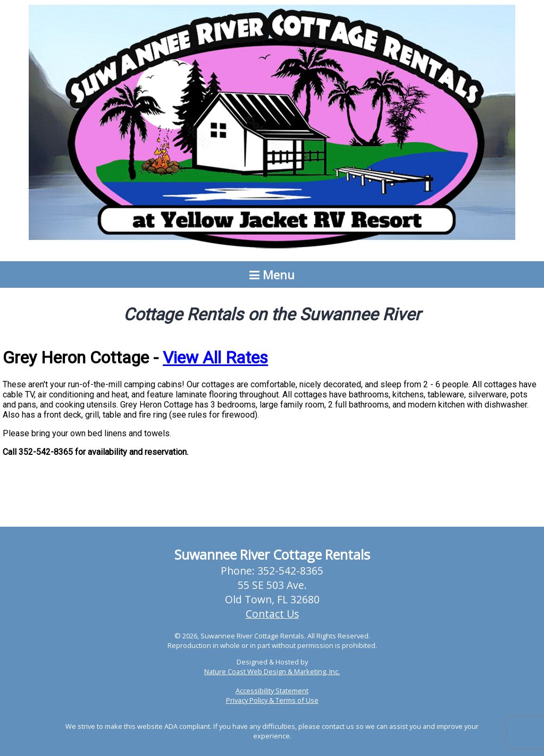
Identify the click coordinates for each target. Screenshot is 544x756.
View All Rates (215, 358)
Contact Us (272, 614)
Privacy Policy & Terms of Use (272, 700)
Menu (272, 275)
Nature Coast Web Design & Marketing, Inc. (272, 671)
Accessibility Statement (272, 691)
